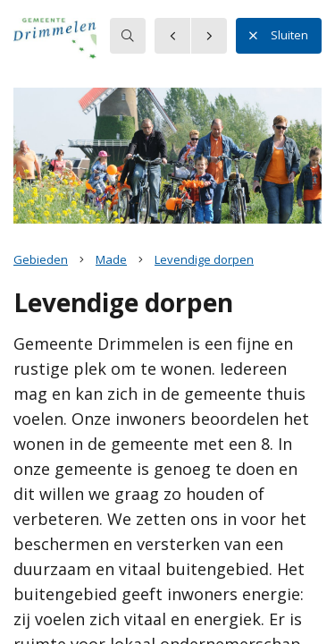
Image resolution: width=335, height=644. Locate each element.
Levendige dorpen (204, 259)
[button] (85, 44)
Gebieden (41, 259)
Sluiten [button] (279, 36)
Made (111, 259)
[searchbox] (128, 36)
